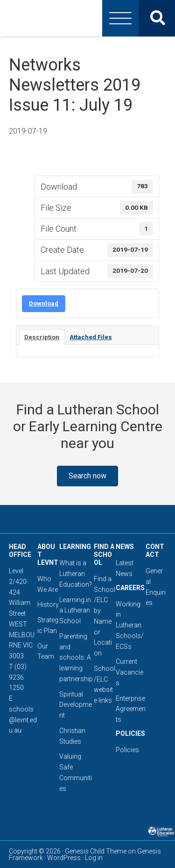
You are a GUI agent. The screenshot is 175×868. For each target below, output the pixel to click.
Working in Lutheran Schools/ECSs (130, 625)
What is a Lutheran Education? (76, 574)
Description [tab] (42, 337)
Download (44, 303)
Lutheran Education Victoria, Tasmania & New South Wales (88, 18)
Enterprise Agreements (131, 709)
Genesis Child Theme (96, 851)
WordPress (64, 858)
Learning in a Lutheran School (75, 611)
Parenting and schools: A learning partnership (76, 658)
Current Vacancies (129, 672)
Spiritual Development (76, 705)
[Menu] (120, 18)
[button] (87, 476)
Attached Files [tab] (91, 337)
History (48, 605)
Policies (127, 750)
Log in (94, 858)
